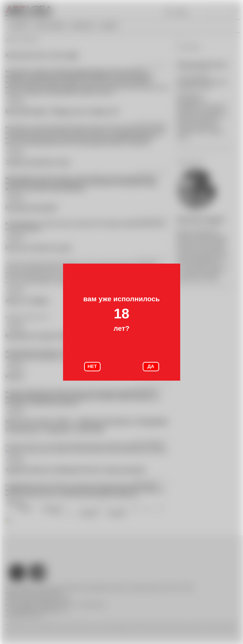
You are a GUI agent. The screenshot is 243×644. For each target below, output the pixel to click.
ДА (151, 366)
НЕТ (92, 366)
